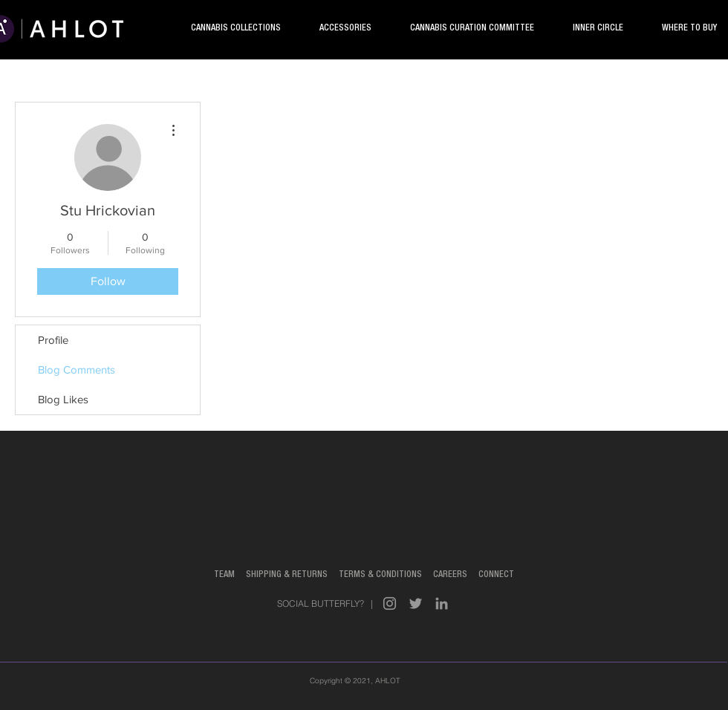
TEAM (224, 575)
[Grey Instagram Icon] (390, 603)
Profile (53, 340)
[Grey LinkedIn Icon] (442, 603)
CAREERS (450, 575)
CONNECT (495, 575)
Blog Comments (77, 369)
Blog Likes (63, 399)
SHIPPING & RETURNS (292, 575)
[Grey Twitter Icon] (416, 603)
